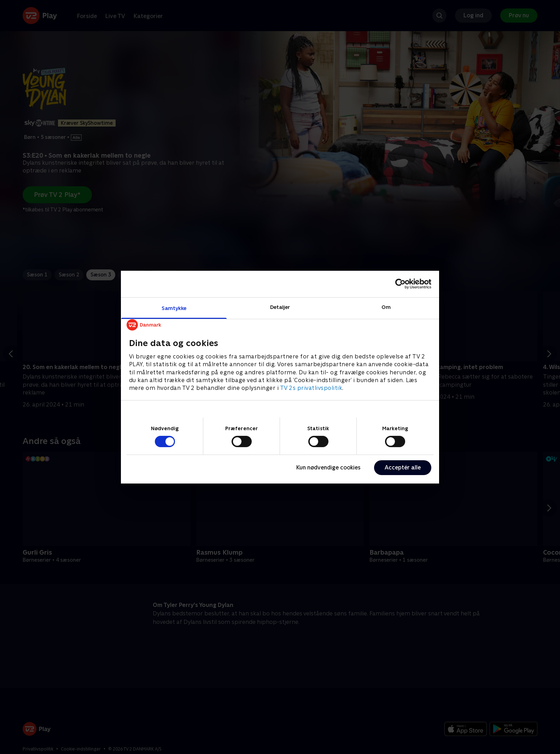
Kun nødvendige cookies (328, 467)
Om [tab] (386, 307)
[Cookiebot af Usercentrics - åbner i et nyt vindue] (400, 284)
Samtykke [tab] (174, 308)
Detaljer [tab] (280, 307)
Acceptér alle (403, 467)
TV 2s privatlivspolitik (311, 388)
